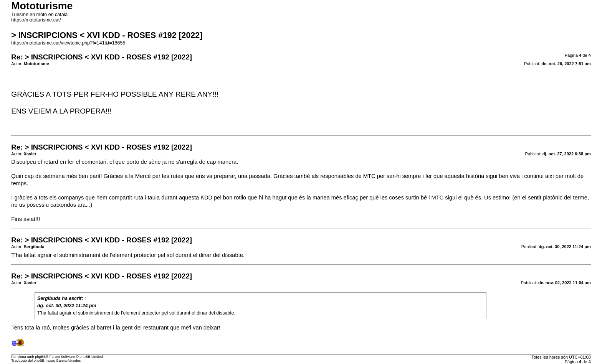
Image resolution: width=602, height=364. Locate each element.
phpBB (40, 357)
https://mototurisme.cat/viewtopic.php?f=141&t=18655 (68, 43)
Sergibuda (49, 298)
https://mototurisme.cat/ (36, 20)
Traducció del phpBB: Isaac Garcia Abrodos (46, 361)
